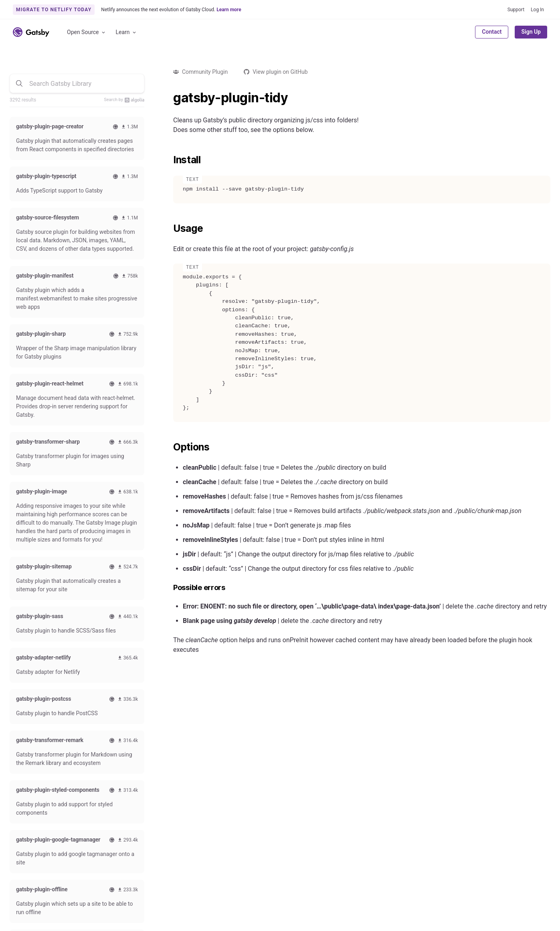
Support (516, 10)
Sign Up (531, 32)
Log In (537, 10)
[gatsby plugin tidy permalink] (169, 98)
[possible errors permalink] (169, 588)
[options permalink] (169, 447)
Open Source (87, 32)
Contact (492, 32)
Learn (126, 32)
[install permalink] (169, 160)
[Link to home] (31, 32)
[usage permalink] (169, 229)
